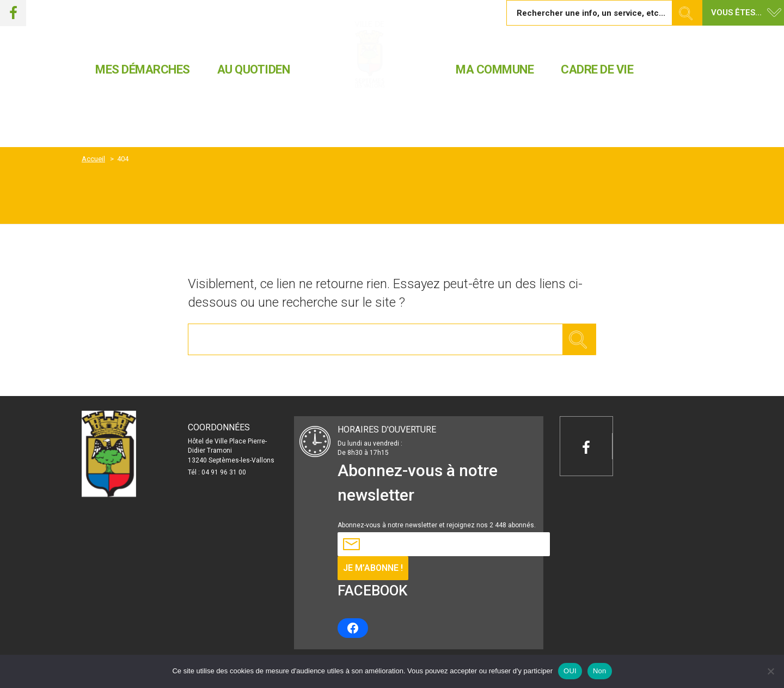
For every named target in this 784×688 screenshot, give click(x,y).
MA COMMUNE (495, 69)
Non (600, 671)
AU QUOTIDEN (254, 69)
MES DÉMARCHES (143, 69)
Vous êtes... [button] (736, 13)
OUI (570, 671)
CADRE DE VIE (597, 69)
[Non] (770, 671)
